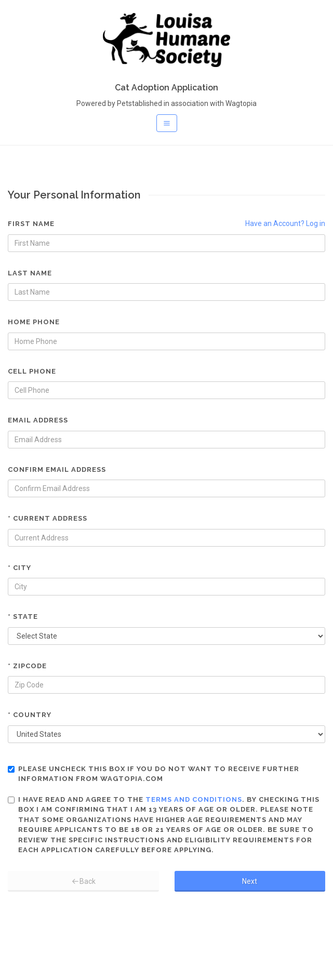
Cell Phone (32, 371)
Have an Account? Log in (285, 223)
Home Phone (34, 322)
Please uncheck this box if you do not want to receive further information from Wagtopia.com (154, 774)
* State (23, 617)
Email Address (38, 420)
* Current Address (48, 518)
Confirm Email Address (57, 469)
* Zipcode (27, 666)
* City (19, 568)
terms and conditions (194, 799)
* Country (30, 715)
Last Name (30, 273)
